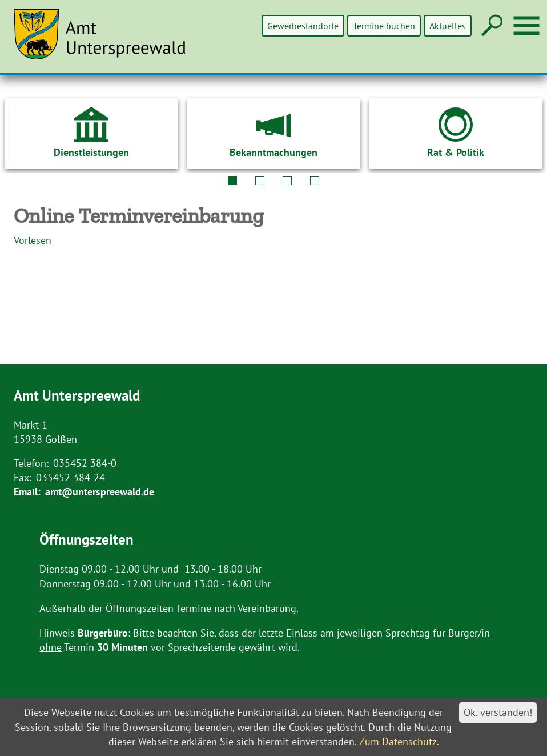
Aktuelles (448, 26)
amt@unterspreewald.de (100, 492)
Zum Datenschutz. (399, 741)
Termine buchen (385, 26)
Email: (27, 492)
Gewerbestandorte (304, 26)
